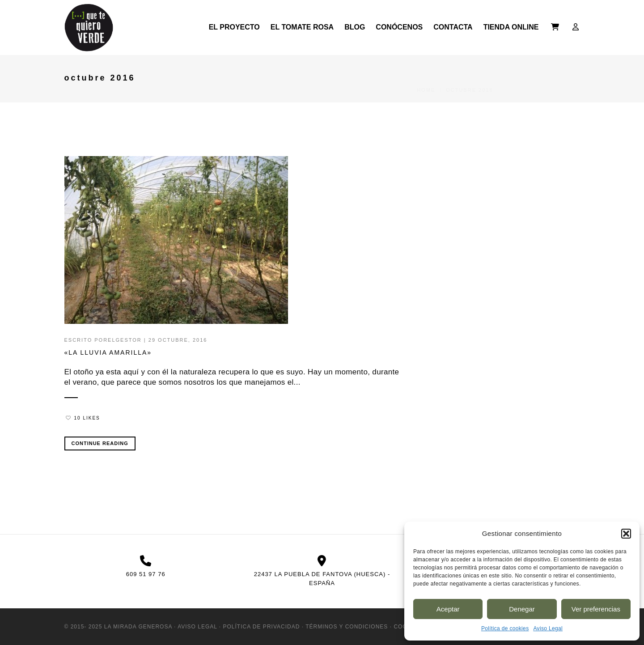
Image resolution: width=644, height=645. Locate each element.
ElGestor (125, 340)
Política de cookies (505, 628)
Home (426, 79)
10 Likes (83, 418)
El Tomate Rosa (302, 27)
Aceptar (448, 609)
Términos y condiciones (347, 627)
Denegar (522, 609)
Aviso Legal (548, 628)
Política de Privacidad (262, 627)
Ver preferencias (596, 609)
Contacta (453, 27)
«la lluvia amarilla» (108, 352)
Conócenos (399, 27)
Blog (355, 27)
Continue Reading (100, 443)
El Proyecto (234, 27)
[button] (626, 534)
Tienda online (511, 27)
